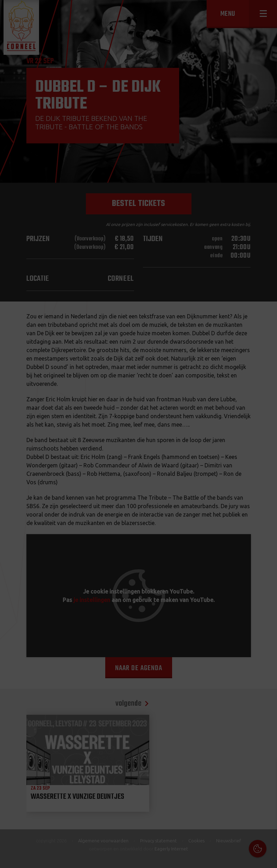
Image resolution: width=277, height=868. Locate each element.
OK (266, 857)
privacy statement (241, 792)
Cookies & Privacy (192, 773)
